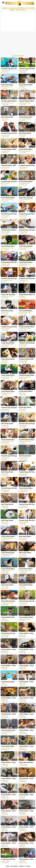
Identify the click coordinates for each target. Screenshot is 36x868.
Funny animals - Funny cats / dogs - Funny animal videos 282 (9, 698)
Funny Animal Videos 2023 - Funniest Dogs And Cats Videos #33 (8, 440)
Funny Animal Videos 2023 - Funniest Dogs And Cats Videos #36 (8, 553)
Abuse (28, 866)
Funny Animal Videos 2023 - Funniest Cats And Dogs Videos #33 (9, 246)
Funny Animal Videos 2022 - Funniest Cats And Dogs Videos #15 (9, 375)
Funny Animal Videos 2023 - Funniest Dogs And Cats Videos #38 (8, 343)
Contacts (22, 866)
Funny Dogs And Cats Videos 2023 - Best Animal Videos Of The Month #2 (8, 859)
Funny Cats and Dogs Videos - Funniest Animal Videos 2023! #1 (9, 601)
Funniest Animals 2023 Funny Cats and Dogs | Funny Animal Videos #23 (10, 149)
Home (8, 866)
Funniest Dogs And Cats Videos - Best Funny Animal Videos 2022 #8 (9, 262)
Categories (14, 866)
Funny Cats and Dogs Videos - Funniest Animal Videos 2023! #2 (9, 295)
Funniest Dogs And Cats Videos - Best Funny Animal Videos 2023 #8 (9, 133)
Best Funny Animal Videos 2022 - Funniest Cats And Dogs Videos (9, 85)
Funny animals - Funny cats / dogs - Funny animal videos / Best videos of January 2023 (9, 779)
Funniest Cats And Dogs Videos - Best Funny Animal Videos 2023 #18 (9, 456)
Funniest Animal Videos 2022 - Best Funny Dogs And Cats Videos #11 (9, 230)
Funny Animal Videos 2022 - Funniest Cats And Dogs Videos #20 (9, 198)
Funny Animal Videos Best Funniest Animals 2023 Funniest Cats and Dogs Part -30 (9, 359)
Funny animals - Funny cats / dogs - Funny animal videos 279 (9, 811)
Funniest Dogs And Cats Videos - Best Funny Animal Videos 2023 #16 (9, 214)
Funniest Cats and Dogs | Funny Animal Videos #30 (10, 408)
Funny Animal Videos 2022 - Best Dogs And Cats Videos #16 (8, 746)
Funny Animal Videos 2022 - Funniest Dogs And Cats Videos (8, 392)
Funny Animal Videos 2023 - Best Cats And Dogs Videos (8, 682)
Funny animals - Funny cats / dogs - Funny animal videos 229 (9, 795)
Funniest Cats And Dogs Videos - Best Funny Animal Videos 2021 (9, 279)
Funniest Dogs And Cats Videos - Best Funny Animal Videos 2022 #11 (9, 69)
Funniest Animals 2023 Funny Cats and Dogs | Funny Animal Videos (9, 166)
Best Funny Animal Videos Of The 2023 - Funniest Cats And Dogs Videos (9, 117)
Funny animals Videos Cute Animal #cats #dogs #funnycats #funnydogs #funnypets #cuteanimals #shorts (9, 730)
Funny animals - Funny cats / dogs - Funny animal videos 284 (9, 827)
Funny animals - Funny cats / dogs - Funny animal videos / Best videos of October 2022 (9, 714)
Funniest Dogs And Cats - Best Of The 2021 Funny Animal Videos (10, 182)
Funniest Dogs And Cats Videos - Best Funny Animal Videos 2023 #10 (9, 327)
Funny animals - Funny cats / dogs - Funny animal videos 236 (9, 650)
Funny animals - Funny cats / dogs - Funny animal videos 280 (9, 843)
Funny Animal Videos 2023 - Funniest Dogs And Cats (8, 569)
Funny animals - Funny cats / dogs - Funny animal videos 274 (9, 763)
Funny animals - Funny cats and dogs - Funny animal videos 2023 (9, 666)
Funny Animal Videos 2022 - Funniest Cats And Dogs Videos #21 (9, 537)
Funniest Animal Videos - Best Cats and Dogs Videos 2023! (9, 101)
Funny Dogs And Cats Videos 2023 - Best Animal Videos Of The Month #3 (8, 633)
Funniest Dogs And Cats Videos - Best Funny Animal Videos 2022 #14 (9, 488)
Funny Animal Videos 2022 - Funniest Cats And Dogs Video (9, 617)
